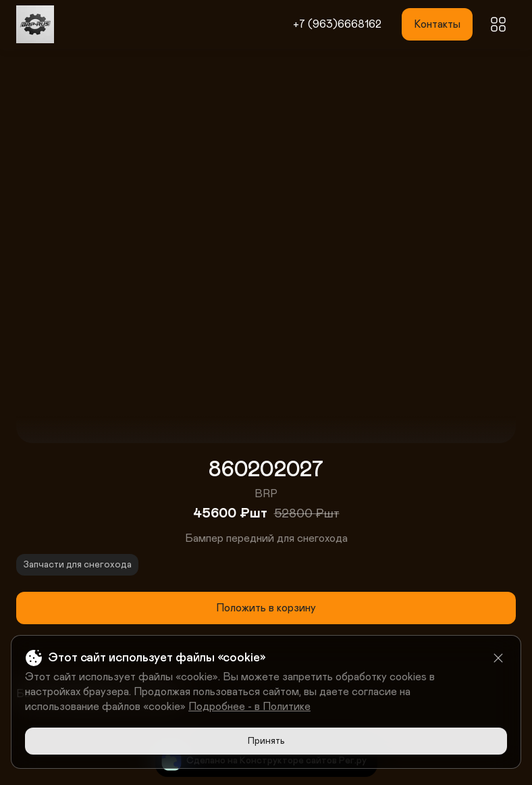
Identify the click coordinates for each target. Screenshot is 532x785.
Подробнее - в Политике (249, 707)
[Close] (498, 658)
